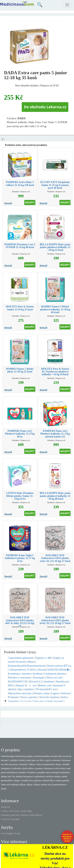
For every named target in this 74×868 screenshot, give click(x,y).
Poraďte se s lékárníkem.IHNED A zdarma (67, 838)
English (10, 833)
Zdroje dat (5, 807)
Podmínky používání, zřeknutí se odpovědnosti (22, 815)
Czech (4, 833)
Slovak (17, 833)
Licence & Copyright (10, 819)
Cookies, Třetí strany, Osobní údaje (16, 811)
